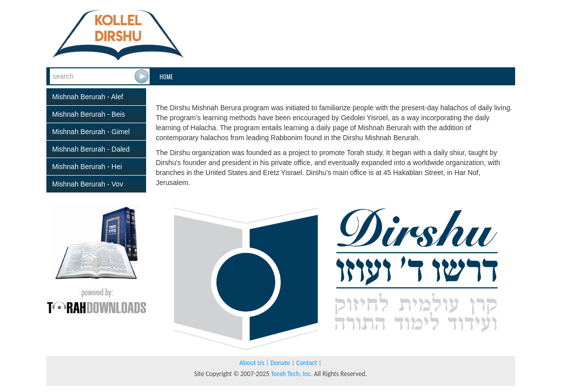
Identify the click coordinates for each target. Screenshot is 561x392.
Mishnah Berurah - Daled (91, 149)
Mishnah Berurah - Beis (89, 114)
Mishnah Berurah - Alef (88, 97)
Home (166, 77)
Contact (307, 363)
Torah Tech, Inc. (291, 374)
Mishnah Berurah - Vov (88, 184)
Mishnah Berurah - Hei (87, 167)
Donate (280, 363)
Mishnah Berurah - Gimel (91, 132)
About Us (252, 363)
